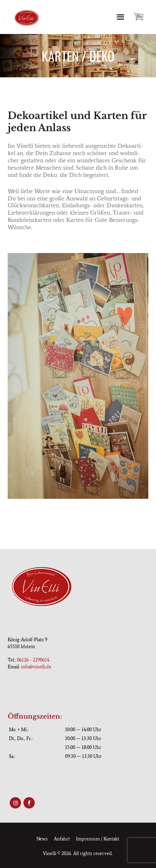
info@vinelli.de (36, 667)
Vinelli (50, 853)
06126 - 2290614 (33, 660)
